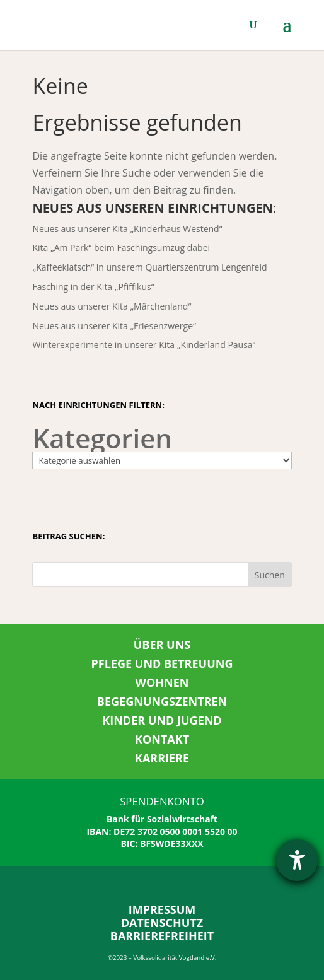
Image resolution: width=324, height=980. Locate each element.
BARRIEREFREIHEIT (162, 936)
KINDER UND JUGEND (162, 720)
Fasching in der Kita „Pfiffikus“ (93, 287)
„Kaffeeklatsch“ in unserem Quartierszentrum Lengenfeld (149, 267)
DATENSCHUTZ (162, 923)
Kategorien (102, 438)
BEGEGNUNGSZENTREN (162, 701)
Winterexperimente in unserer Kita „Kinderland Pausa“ (144, 345)
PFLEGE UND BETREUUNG (162, 663)
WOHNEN (162, 682)
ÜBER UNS (162, 645)
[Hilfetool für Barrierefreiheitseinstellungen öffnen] (297, 860)
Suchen (270, 575)
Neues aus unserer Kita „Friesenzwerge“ (114, 326)
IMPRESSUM (162, 909)
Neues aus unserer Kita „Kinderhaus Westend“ (127, 229)
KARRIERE (162, 758)
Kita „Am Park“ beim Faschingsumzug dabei (121, 248)
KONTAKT (162, 739)
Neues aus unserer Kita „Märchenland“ (112, 306)
